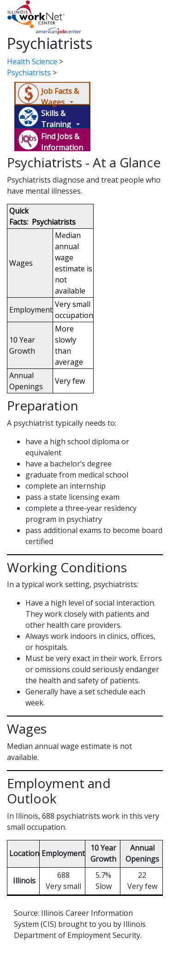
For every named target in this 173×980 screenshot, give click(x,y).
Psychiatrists (29, 73)
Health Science (32, 61)
